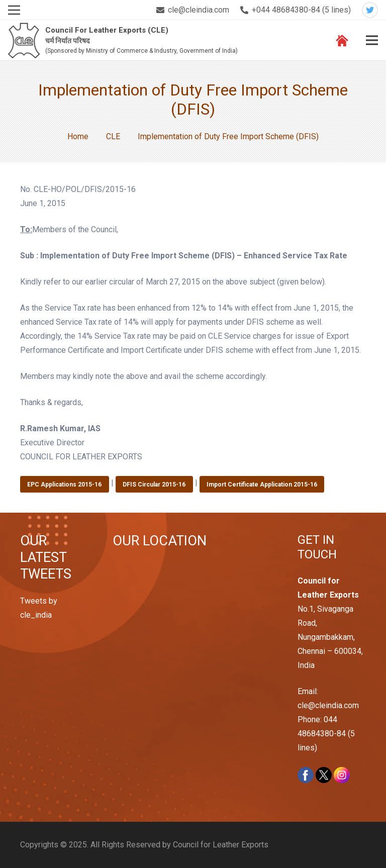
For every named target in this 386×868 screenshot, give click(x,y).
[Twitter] (370, 10)
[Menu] (372, 40)
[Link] (24, 40)
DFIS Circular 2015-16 (154, 485)
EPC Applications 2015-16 (64, 485)
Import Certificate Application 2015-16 (262, 485)
